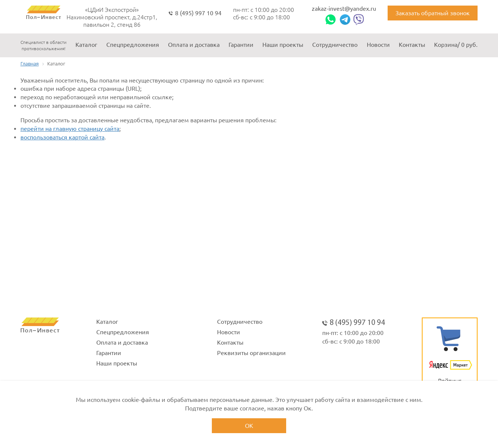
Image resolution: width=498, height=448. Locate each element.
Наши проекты (283, 45)
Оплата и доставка (194, 45)
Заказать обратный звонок (433, 13)
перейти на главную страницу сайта (70, 129)
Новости (378, 45)
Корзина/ (456, 45)
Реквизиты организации (251, 353)
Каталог (86, 45)
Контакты (412, 45)
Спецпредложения (133, 45)
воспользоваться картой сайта (62, 137)
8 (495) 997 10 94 (198, 13)
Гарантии (241, 45)
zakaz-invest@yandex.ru (344, 9)
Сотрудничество (335, 45)
